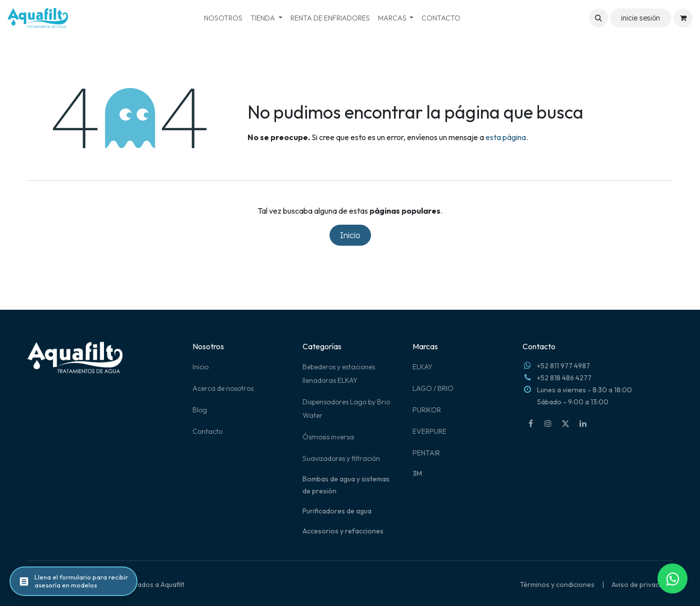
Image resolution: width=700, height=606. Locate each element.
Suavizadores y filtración (341, 458)
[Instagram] (548, 423)
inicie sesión (640, 18)
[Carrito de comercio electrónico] (683, 18)
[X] (565, 423)
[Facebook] (530, 423)
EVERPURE (429, 431)
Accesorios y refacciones (343, 531)
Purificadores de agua (337, 511)
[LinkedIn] (583, 423)
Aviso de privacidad (642, 584)
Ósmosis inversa (328, 437)
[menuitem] (223, 18)
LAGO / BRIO (433, 388)
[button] (598, 18)
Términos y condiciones (557, 584)
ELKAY (422, 367)
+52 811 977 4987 (563, 366)
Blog (200, 410)
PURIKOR (427, 410)
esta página (506, 137)
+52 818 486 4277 (564, 378)
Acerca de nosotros (223, 388)
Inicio (350, 235)
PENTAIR (426, 453)
